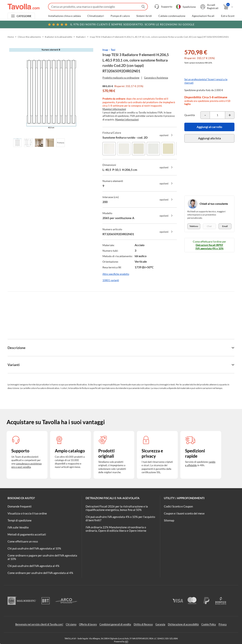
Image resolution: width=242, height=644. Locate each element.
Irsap (105, 50)
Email (225, 226)
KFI (127, 641)
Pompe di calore (120, 16)
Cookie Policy (209, 624)
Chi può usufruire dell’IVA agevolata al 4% (33, 566)
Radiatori (81, 37)
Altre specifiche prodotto (116, 274)
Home (11, 37)
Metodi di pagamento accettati (27, 534)
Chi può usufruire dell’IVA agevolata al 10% (34, 548)
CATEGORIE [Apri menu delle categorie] (24, 16)
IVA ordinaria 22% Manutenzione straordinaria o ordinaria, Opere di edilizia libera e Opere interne (116, 529)
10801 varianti (111, 280)
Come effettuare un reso (23, 541)
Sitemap (169, 520)
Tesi (113, 50)
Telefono (194, 226)
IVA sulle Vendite (18, 527)
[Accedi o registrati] (209, 7)
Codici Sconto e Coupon (178, 506)
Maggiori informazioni (114, 109)
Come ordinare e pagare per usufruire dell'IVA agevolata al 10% (42, 557)
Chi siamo (71, 624)
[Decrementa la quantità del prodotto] (205, 115)
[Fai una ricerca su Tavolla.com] (98, 7)
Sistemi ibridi (144, 16)
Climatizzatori (96, 16)
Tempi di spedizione (20, 520)
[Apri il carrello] (228, 7)
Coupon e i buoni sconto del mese (184, 513)
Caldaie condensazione (172, 16)
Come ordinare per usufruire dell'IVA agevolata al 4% (40, 573)
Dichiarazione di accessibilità (183, 624)
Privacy (223, 624)
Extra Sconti (228, 16)
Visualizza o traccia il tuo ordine (27, 513)
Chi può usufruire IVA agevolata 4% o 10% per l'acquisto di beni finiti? (120, 518)
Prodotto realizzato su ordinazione (121, 78)
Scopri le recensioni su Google (121, 24)
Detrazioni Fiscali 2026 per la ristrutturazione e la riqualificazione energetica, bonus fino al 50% (117, 508)
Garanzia (160, 624)
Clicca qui (210, 24)
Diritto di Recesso (143, 624)
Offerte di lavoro (88, 624)
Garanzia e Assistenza (156, 78)
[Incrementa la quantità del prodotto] (230, 115)
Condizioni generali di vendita (115, 624)
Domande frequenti (20, 506)
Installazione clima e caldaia (64, 16)
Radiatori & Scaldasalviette (58, 37)
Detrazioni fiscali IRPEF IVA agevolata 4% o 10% (209, 247)
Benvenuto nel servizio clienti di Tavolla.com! (39, 624)
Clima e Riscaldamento (29, 37)
